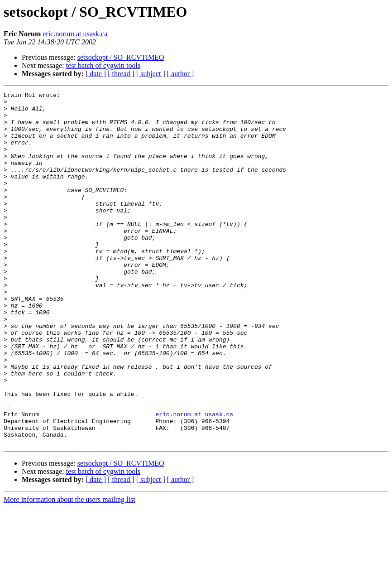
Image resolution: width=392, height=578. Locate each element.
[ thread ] (121, 74)
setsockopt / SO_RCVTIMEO (121, 57)
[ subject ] (151, 74)
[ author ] (181, 74)
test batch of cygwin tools (103, 65)
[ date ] (96, 74)
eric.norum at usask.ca (75, 34)
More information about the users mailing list (69, 570)
